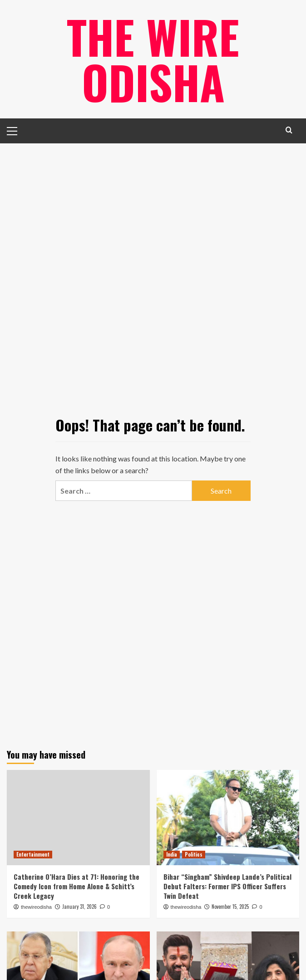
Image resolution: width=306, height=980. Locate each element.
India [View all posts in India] (172, 854)
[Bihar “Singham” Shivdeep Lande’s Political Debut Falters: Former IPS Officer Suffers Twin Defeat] (228, 818)
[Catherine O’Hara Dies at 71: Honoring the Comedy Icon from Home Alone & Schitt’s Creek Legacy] (78, 818)
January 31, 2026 (79, 906)
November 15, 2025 (230, 906)
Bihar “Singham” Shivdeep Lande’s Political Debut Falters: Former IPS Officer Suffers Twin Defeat (227, 886)
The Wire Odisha (153, 59)
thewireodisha (36, 907)
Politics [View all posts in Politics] (194, 854)
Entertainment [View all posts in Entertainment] (33, 854)
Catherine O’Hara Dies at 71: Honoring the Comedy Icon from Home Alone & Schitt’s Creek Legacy (76, 886)
